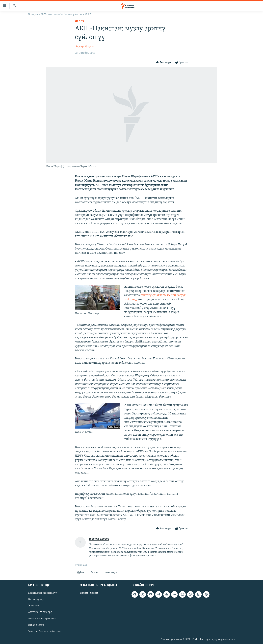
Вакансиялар (36, 625)
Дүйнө (80, 21)
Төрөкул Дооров (84, 46)
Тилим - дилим (89, 593)
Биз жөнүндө (36, 599)
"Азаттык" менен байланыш (45, 631)
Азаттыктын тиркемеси (42, 619)
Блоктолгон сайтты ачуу (43, 593)
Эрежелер (34, 606)
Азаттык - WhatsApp (40, 612)
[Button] (163, 63)
